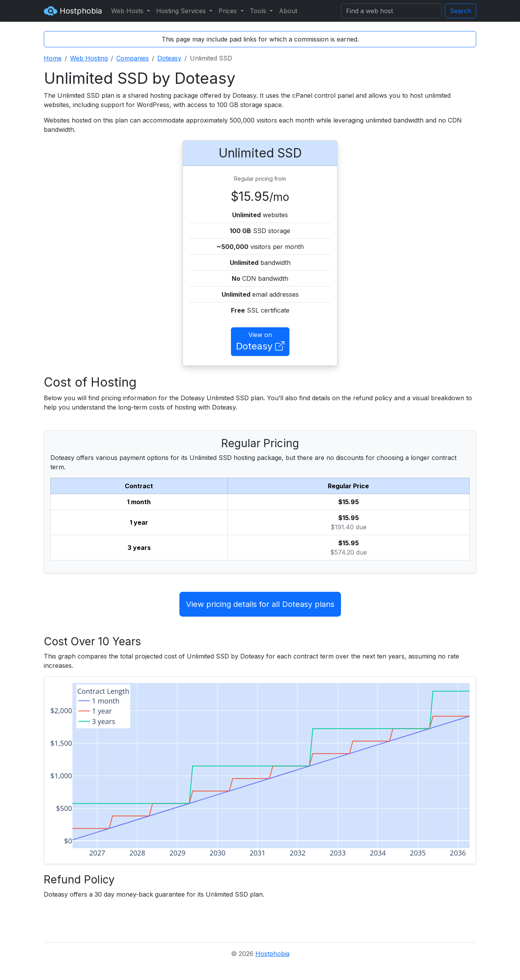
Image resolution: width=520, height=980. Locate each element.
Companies (133, 58)
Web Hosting (89, 58)
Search (461, 11)
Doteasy (169, 58)
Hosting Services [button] (182, 11)
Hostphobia (73, 11)
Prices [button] (229, 11)
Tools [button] (259, 11)
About (288, 11)
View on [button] (260, 342)
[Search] (391, 11)
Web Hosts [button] (128, 11)
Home (53, 58)
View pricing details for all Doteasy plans (260, 604)
